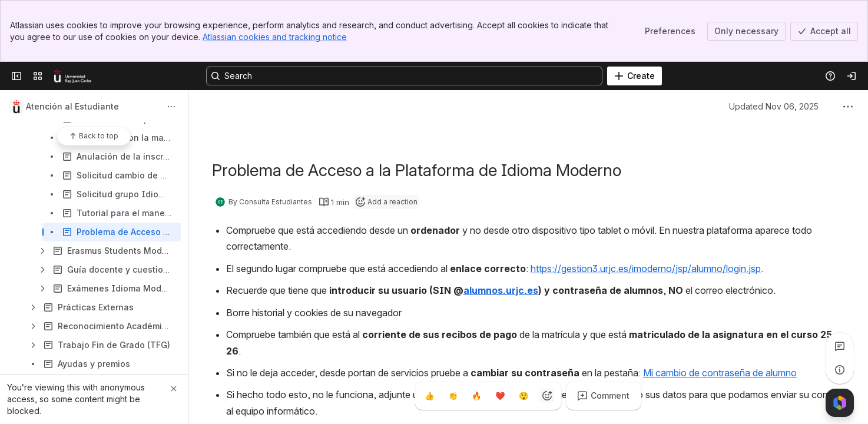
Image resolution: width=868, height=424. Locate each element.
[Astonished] (524, 396)
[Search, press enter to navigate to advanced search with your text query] (404, 76)
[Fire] (476, 396)
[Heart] (500, 396)
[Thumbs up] (429, 396)
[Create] (635, 76)
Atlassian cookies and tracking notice (275, 37)
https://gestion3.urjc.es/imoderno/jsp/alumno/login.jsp (646, 269)
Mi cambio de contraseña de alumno (720, 373)
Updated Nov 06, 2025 (774, 106)
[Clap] (453, 396)
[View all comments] (840, 346)
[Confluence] (73, 76)
